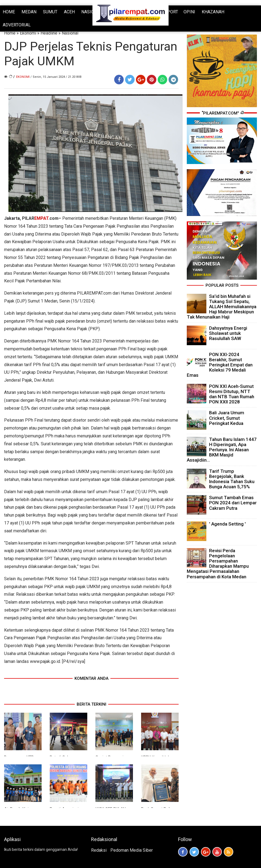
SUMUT (50, 12)
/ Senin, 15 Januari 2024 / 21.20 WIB (56, 77)
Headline (49, 33)
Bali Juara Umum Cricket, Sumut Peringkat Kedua (227, 418)
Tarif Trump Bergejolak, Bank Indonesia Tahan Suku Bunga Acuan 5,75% (232, 479)
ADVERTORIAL (17, 25)
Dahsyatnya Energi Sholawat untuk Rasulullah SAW (228, 333)
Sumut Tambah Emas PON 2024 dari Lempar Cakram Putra (233, 503)
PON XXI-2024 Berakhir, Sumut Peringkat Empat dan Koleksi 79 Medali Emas (220, 365)
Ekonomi (28, 33)
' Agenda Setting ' (227, 524)
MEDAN (29, 12)
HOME (9, 12)
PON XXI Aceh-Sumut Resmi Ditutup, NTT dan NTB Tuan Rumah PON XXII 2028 (232, 394)
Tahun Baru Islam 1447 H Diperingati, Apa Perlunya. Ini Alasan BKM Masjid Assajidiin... (222, 450)
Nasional (70, 33)
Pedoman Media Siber (132, 850)
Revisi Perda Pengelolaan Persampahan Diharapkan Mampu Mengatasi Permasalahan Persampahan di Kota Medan (218, 564)
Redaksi (99, 850)
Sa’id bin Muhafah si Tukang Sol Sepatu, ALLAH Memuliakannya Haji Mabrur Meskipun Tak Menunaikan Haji (222, 307)
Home (10, 33)
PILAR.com (40, 218)
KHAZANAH (213, 12)
